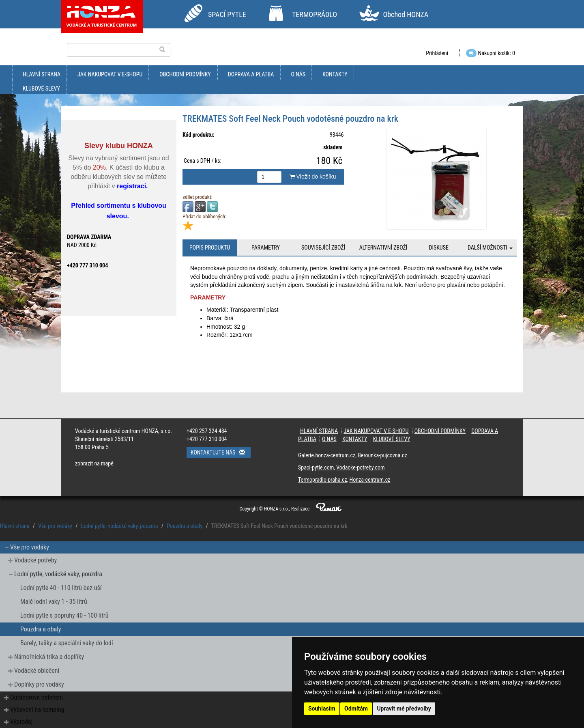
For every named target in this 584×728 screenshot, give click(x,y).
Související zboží (323, 248)
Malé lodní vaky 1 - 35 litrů (54, 602)
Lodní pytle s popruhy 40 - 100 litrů (64, 615)
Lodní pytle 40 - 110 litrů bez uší (61, 588)
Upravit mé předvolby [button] (404, 709)
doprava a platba (251, 74)
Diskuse (438, 248)
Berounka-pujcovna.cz (382, 455)
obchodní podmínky (185, 74)
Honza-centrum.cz (370, 480)
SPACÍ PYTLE (227, 14)
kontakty (335, 74)
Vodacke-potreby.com (360, 467)
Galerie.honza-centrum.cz (327, 455)
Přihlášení (437, 53)
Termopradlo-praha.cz (323, 480)
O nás (298, 74)
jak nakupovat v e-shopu (110, 74)
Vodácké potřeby (35, 560)
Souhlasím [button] (322, 709)
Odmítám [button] (356, 709)
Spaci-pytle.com (316, 467)
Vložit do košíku (313, 177)
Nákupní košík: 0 (491, 53)
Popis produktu (210, 248)
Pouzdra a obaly (185, 526)
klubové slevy (41, 88)
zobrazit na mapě (94, 463)
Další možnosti (490, 248)
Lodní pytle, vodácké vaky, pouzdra (120, 526)
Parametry (266, 248)
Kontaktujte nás (221, 452)
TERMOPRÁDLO (315, 14)
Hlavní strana (42, 74)
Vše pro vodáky (55, 526)
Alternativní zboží (383, 248)
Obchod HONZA (406, 14)
